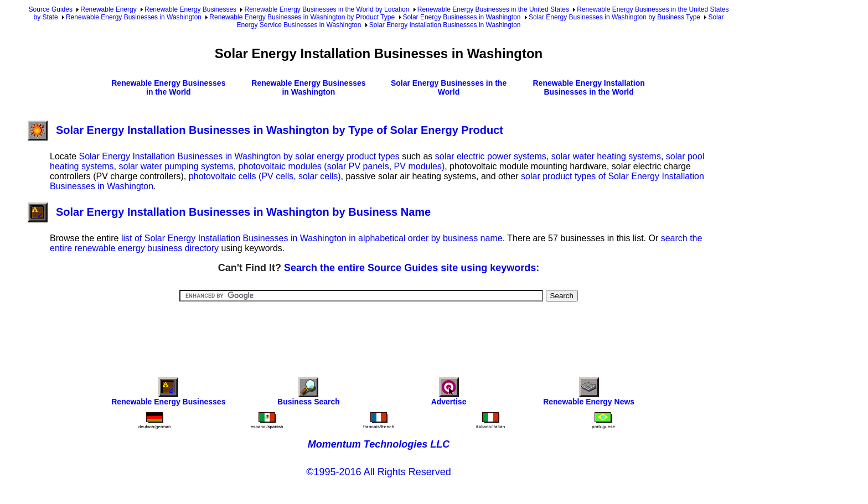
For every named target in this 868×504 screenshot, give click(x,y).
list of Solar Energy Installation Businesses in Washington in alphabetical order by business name (312, 238)
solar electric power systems (491, 156)
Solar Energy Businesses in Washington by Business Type (614, 17)
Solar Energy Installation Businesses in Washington (445, 25)
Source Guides (51, 9)
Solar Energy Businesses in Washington (462, 17)
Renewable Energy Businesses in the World (168, 87)
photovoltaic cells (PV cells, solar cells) (265, 176)
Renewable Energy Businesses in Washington (134, 17)
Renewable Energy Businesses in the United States (493, 9)
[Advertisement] (379, 332)
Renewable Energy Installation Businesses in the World (588, 87)
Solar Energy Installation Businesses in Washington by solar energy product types (239, 156)
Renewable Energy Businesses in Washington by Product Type (302, 17)
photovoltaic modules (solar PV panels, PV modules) (342, 166)
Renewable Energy (108, 9)
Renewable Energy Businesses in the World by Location (327, 9)
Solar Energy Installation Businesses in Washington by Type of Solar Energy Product (265, 130)
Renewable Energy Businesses (190, 9)
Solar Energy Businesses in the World (449, 87)
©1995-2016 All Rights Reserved (378, 472)
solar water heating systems (606, 156)
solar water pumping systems (176, 166)
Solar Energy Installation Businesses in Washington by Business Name (229, 212)
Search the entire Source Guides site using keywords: (412, 268)
